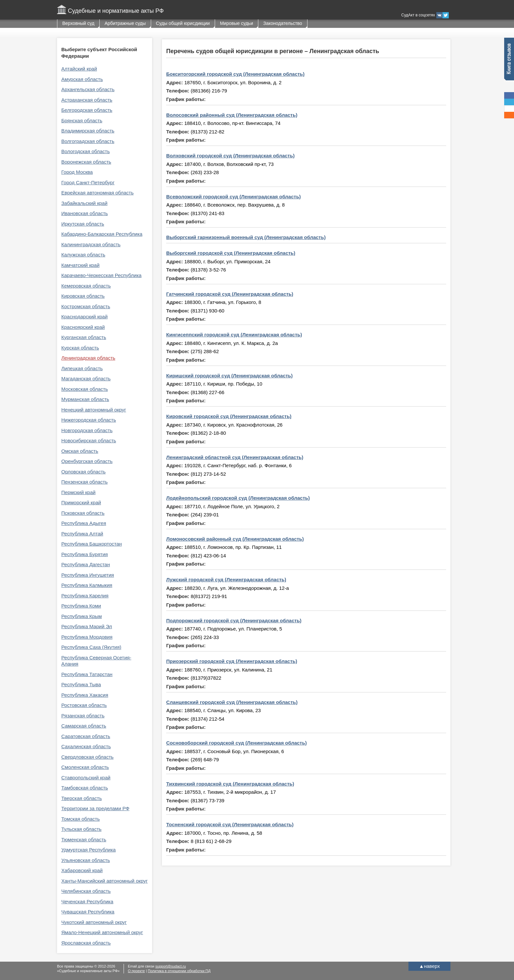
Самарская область (84, 726)
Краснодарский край (84, 317)
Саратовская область (86, 736)
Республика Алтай (82, 534)
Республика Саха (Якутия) (91, 647)
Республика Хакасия (85, 695)
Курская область (80, 348)
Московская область (85, 389)
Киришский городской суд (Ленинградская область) (229, 376)
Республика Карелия (85, 596)
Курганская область (84, 337)
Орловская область (83, 472)
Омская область (80, 451)
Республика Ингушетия (88, 575)
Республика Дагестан (86, 564)
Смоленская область (85, 767)
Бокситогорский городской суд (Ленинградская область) (235, 74)
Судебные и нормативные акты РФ (116, 11)
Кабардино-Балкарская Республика (102, 234)
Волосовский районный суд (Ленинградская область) (232, 115)
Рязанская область (83, 716)
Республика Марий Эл (87, 626)
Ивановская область (85, 213)
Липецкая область (82, 368)
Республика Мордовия (87, 637)
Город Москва (77, 172)
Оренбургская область (87, 461)
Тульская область (81, 829)
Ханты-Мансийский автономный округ (104, 881)
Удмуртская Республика (89, 850)
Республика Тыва (81, 684)
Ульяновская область (86, 860)
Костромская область (86, 306)
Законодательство (283, 23)
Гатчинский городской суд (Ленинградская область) (230, 294)
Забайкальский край (84, 203)
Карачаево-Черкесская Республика (101, 275)
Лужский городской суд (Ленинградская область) (226, 580)
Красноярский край (83, 327)
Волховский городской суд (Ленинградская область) (230, 156)
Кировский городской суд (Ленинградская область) (229, 416)
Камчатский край (80, 265)
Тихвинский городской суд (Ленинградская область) (230, 784)
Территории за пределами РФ (95, 808)
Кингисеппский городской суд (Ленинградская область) (234, 335)
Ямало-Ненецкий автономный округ (102, 932)
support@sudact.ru (171, 966)
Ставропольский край (86, 778)
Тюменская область (84, 840)
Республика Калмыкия (87, 585)
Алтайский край (79, 69)
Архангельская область (88, 89)
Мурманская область (85, 399)
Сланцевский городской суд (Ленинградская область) (232, 702)
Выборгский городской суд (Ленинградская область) (231, 253)
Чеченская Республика (87, 901)
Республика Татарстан (87, 674)
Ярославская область (86, 943)
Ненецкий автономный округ (94, 410)
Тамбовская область (85, 788)
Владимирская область (88, 131)
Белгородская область (87, 110)
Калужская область (83, 255)
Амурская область (82, 79)
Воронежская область (86, 162)
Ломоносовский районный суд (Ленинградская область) (235, 539)
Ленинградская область (88, 358)
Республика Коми (81, 606)
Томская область (80, 819)
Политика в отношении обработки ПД (179, 971)
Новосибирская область (89, 440)
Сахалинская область (86, 746)
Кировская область (83, 296)
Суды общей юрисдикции (183, 23)
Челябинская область (86, 891)
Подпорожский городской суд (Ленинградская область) (234, 620)
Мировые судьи (237, 23)
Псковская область (83, 513)
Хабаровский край (82, 870)
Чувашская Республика (88, 912)
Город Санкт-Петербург (88, 182)
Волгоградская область (88, 141)
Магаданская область (86, 379)
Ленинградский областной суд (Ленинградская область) (235, 457)
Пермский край (78, 492)
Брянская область (82, 120)
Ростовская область (84, 705)
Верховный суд (78, 23)
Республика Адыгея (84, 523)
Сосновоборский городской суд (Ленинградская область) (237, 743)
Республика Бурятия (85, 554)
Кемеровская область (86, 286)
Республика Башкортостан (92, 544)
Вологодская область (86, 151)
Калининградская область (91, 244)
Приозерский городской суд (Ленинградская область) (232, 661)
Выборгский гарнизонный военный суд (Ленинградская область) (246, 237)
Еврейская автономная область (97, 193)
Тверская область (82, 798)
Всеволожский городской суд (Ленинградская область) (234, 197)
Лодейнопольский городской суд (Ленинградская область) (238, 498)
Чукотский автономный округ (94, 922)
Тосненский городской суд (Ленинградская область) (230, 824)
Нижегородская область (89, 420)
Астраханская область (87, 100)
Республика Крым (82, 616)
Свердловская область (87, 757)
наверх (429, 966)
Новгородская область (87, 430)
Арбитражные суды (125, 23)
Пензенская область (84, 482)
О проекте (136, 971)
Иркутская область (83, 224)
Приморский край (81, 502)
